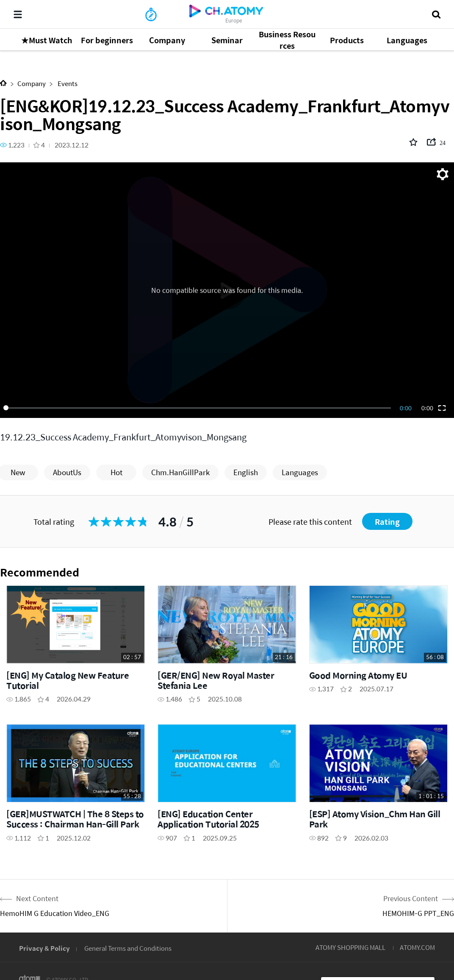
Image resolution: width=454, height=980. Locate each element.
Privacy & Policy (44, 948)
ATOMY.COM (417, 947)
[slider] (199, 408)
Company (32, 83)
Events (67, 83)
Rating (387, 522)
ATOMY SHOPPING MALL (350, 947)
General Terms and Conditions (128, 948)
